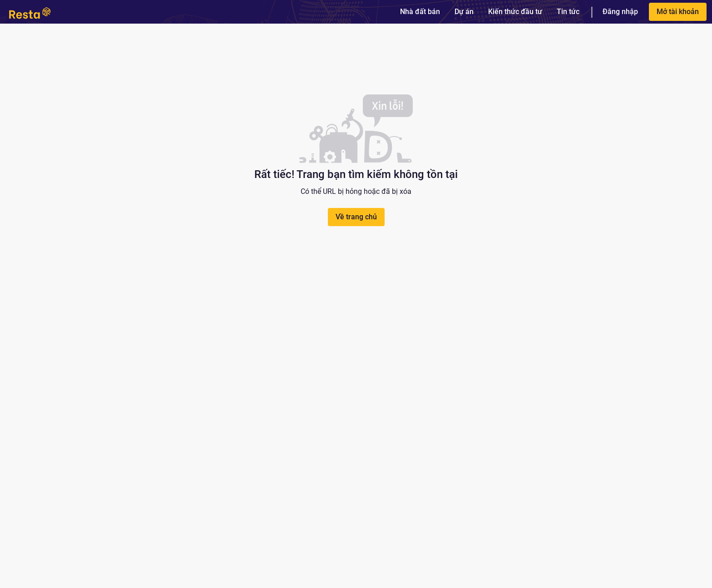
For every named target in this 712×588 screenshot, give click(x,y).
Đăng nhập (620, 12)
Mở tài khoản (678, 12)
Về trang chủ (356, 217)
